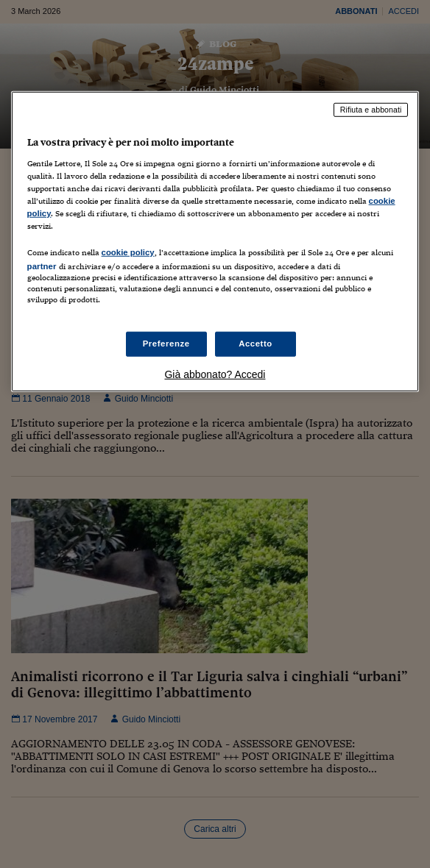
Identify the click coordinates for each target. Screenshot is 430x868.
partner (42, 266)
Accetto (255, 344)
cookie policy (128, 252)
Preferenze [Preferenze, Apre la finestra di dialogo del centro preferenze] (166, 344)
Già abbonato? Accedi (215, 374)
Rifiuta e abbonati (371, 110)
